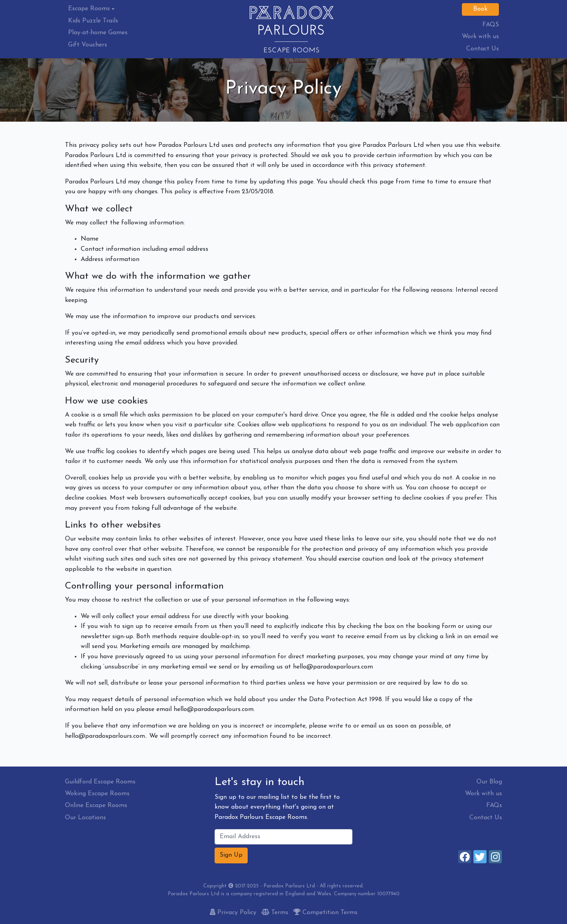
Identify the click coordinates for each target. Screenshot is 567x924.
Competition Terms (325, 913)
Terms (275, 913)
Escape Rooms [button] (89, 9)
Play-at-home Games (98, 33)
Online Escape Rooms (96, 805)
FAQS (491, 25)
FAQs (494, 805)
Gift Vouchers (88, 45)
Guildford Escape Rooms (100, 782)
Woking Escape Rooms (97, 794)
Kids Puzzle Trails (93, 21)
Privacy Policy (233, 913)
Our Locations (85, 818)
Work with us (480, 37)
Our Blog (489, 782)
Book (480, 9)
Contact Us (483, 49)
